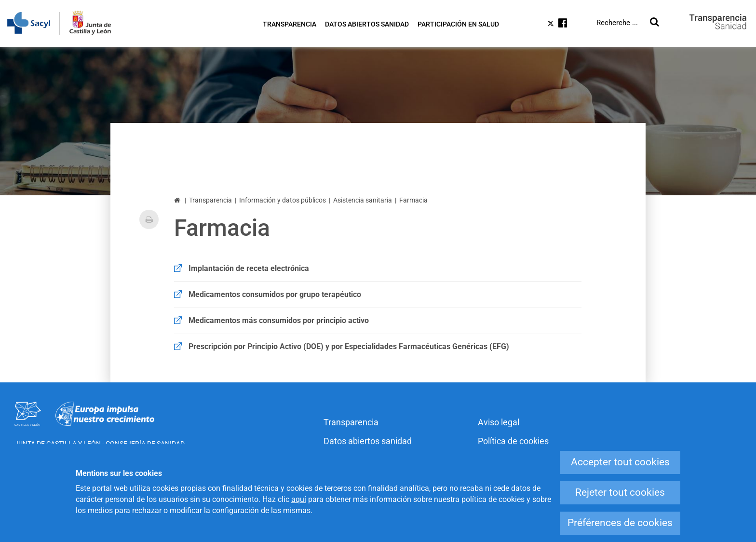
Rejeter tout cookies (620, 492)
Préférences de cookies (620, 523)
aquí (299, 499)
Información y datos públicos (283, 200)
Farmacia (413, 200)
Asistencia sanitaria (363, 200)
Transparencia (210, 200)
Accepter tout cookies (620, 462)
